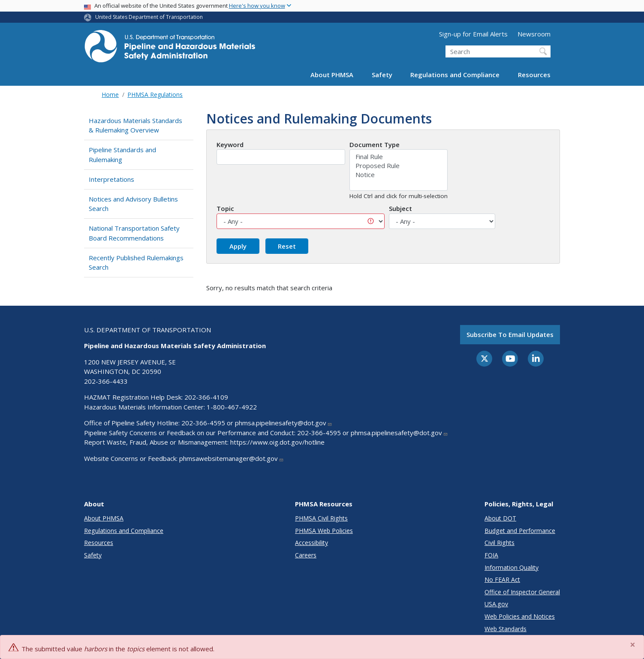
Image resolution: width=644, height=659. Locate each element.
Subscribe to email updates (510, 334)
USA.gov (496, 604)
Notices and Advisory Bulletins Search (133, 204)
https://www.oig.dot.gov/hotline (277, 442)
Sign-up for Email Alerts (473, 34)
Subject (400, 208)
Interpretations (111, 179)
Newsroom (534, 34)
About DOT (500, 518)
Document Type (375, 144)
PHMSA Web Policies (324, 531)
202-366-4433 (106, 381)
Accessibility (311, 543)
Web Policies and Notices (520, 616)
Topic (225, 208)
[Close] (633, 645)
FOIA (491, 555)
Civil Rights (500, 543)
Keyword (230, 144)
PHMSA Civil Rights (321, 518)
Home (110, 95)
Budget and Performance (520, 531)
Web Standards (506, 629)
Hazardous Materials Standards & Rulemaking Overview (135, 125)
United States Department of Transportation (149, 17)
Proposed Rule (399, 166)
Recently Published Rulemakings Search (136, 263)
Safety (382, 75)
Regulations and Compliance (455, 75)
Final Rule (399, 157)
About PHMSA (332, 75)
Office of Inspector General (522, 592)
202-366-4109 (206, 397)
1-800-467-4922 (232, 407)
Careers (306, 555)
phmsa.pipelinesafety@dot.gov (284, 423)
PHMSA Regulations (155, 95)
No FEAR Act (502, 579)
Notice (399, 175)
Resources (534, 75)
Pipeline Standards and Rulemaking (122, 155)
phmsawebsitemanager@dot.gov (232, 458)
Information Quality (512, 567)
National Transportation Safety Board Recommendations (134, 233)
